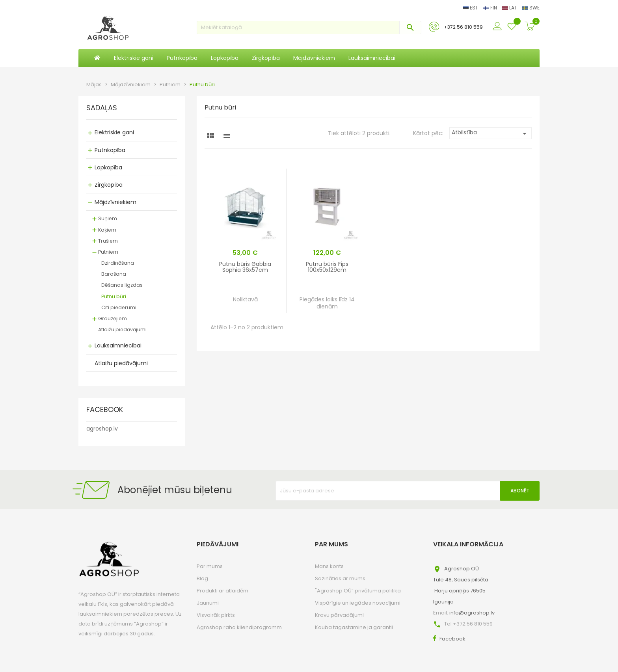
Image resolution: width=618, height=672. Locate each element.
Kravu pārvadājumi (339, 615)
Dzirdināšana (118, 263)
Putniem (108, 252)
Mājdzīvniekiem (115, 202)
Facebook (452, 639)
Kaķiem (107, 230)
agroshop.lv (102, 429)
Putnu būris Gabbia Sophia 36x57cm (245, 267)
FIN (491, 8)
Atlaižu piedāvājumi (122, 330)
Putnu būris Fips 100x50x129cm (327, 267)
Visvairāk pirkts (216, 615)
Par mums (210, 566)
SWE (531, 8)
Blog (202, 578)
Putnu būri (114, 296)
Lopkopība (108, 167)
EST (471, 8)
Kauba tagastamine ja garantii (354, 627)
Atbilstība (490, 133)
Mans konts (329, 566)
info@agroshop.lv (472, 613)
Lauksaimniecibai (118, 345)
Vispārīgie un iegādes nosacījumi (358, 603)
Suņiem (108, 218)
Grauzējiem (113, 318)
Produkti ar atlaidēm (222, 591)
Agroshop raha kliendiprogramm (239, 627)
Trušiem (108, 241)
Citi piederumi (119, 307)
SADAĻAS (102, 108)
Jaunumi (208, 603)
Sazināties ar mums (340, 578)
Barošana (114, 274)
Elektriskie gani (114, 132)
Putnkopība (110, 150)
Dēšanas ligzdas (122, 285)
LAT (510, 8)
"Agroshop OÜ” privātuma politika (358, 591)
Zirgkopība (109, 185)
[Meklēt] (309, 28)
